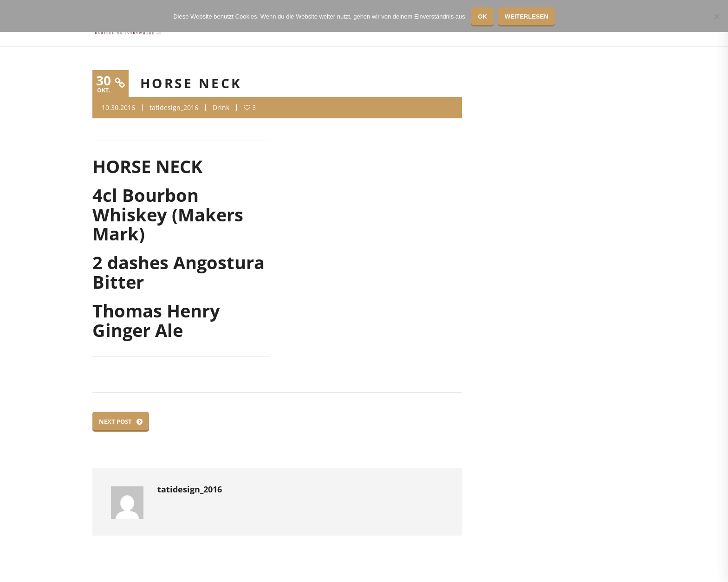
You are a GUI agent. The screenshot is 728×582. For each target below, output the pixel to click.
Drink (221, 108)
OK (482, 16)
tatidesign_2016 (174, 108)
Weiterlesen (526, 16)
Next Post (121, 421)
